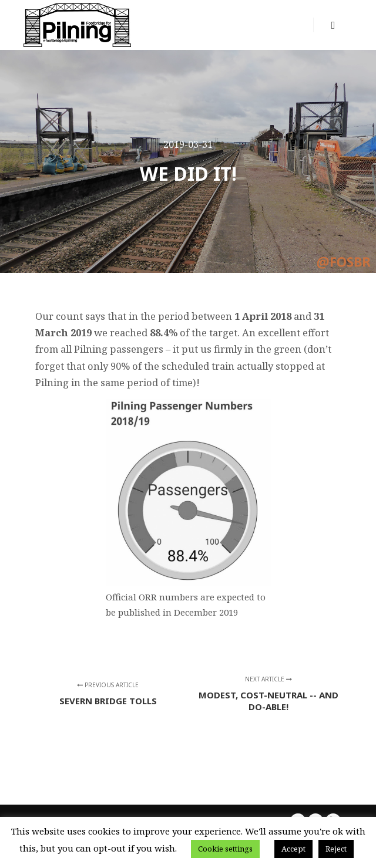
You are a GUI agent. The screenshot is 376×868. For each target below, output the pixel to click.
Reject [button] (336, 849)
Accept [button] (293, 849)
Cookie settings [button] (225, 849)
